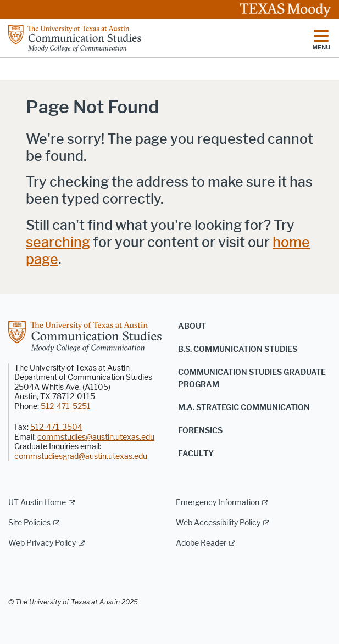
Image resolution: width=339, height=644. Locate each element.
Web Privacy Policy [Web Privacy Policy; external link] (42, 543)
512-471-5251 (66, 407)
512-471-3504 (56, 427)
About (192, 326)
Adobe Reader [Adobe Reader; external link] (201, 543)
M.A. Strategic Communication (244, 408)
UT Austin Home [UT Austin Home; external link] (37, 503)
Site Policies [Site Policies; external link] (29, 523)
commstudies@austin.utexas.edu (96, 437)
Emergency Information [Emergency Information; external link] (218, 503)
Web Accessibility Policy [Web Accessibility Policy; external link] (218, 523)
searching (58, 242)
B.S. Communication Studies (238, 349)
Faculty (196, 454)
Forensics (200, 431)
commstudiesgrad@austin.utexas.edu (81, 457)
